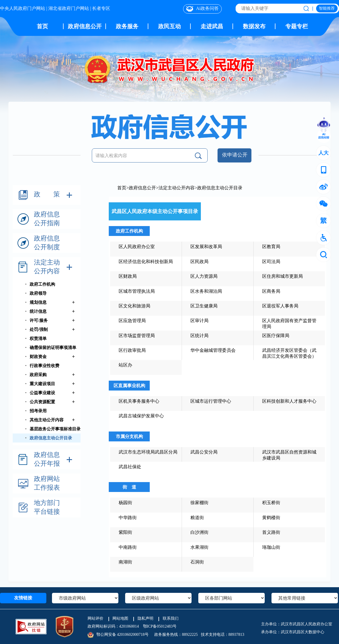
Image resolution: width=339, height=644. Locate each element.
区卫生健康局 (204, 306)
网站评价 (95, 618)
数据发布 (254, 26)
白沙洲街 (199, 532)
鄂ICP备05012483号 (160, 626)
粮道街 (197, 518)
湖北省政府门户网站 (69, 8)
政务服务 (127, 26)
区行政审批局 (132, 350)
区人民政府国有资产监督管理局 (289, 324)
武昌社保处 (130, 467)
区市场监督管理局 (137, 336)
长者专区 (101, 8)
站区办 (125, 365)
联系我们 (171, 618)
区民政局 (199, 262)
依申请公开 (234, 155)
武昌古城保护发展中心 (141, 416)
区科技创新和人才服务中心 (289, 401)
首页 (42, 26)
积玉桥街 (271, 503)
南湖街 (125, 562)
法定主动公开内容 (177, 188)
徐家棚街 (199, 503)
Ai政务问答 (202, 9)
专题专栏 (297, 26)
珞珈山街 (271, 547)
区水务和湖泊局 (206, 291)
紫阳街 (125, 532)
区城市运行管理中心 (211, 401)
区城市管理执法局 (137, 291)
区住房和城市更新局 (282, 276)
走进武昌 (212, 26)
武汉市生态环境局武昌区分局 (148, 452)
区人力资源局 (204, 276)
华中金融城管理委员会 (213, 350)
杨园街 (125, 503)
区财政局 (128, 276)
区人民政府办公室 (137, 247)
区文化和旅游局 (134, 306)
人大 (323, 153)
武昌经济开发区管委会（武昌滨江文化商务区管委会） (289, 353)
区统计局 (199, 336)
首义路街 (271, 532)
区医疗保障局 (276, 336)
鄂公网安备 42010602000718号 (123, 635)
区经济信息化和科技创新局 (146, 262)
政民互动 (169, 26)
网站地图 (120, 618)
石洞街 (197, 562)
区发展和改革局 (206, 247)
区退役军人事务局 (280, 306)
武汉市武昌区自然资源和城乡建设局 (289, 455)
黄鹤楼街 (271, 518)
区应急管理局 (132, 321)
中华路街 (128, 518)
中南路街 (128, 547)
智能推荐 (327, 8)
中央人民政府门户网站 (23, 8)
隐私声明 (145, 618)
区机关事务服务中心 (139, 401)
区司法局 (271, 262)
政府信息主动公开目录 (220, 188)
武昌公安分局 (204, 452)
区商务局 (271, 291)
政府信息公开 (85, 26)
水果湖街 (199, 547)
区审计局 (199, 321)
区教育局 (271, 247)
